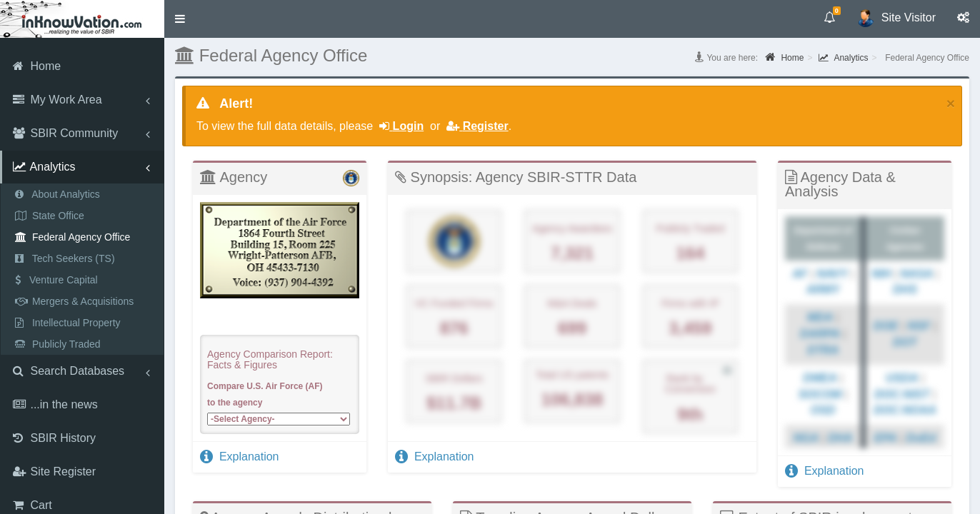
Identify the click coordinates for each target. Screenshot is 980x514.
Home (784, 57)
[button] (180, 19)
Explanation (240, 457)
